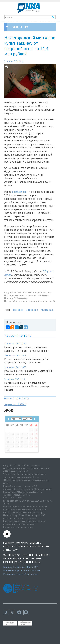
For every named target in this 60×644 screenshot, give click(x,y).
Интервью (37, 558)
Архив (18, 398)
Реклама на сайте (13, 574)
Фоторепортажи (12, 555)
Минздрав (47, 310)
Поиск (29, 567)
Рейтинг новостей (30, 562)
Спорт (28, 546)
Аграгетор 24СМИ (15, 404)
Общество (35, 543)
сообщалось (19, 192)
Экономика (22, 543)
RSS (36, 567)
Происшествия (41, 546)
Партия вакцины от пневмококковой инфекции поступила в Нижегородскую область (27, 386)
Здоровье (32, 310)
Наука (15, 550)
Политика (9, 543)
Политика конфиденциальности (18, 527)
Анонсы (8, 558)
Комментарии (11, 562)
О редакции (31, 574)
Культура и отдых (13, 546)
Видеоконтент (22, 558)
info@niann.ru (17, 498)
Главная (8, 398)
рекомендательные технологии (18, 524)
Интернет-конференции (36, 555)
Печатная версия (13, 570)
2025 (26, 398)
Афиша (7, 550)
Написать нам (32, 570)
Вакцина (18, 310)
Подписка (19, 567)
